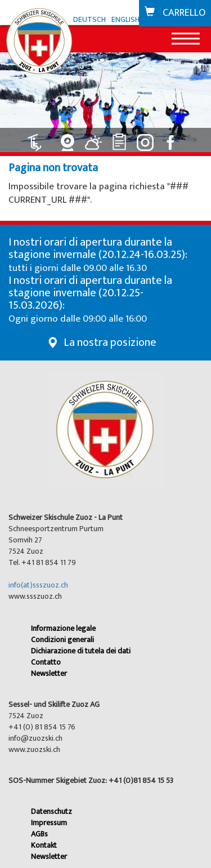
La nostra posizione (110, 342)
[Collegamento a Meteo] (95, 138)
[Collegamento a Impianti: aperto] (41, 138)
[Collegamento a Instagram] (147, 138)
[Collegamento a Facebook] (173, 138)
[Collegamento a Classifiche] (121, 138)
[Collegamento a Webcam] (69, 138)
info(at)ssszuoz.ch (38, 585)
